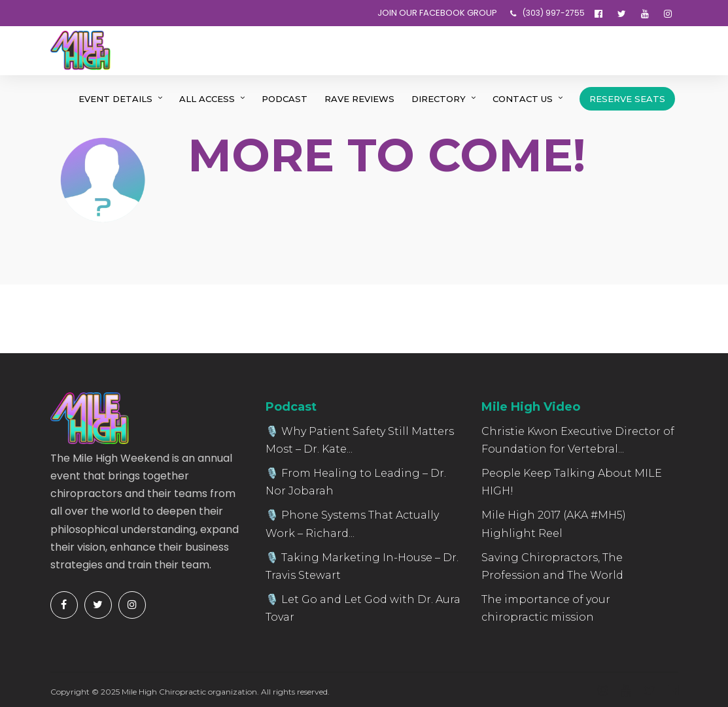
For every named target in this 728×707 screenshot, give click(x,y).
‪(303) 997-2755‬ (547, 13)
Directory (439, 99)
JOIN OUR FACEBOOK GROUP (437, 13)
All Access (207, 99)
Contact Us (523, 99)
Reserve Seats (627, 99)
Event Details (115, 99)
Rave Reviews (359, 99)
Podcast (285, 99)
